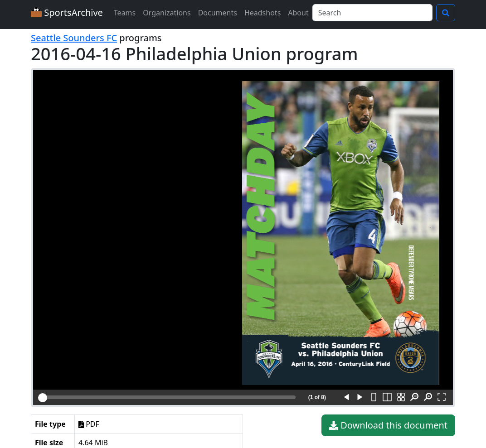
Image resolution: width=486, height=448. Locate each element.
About (298, 13)
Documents (218, 13)
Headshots (262, 13)
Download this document (388, 425)
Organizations (167, 13)
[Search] (372, 13)
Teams (125, 13)
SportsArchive (67, 12)
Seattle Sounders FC (74, 38)
